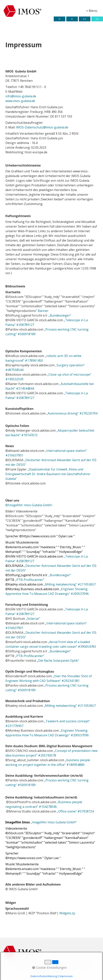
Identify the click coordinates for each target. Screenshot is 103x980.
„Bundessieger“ (59, 315)
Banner (43, 311)
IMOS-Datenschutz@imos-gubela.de (42, 127)
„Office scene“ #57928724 (75, 811)
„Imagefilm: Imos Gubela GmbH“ (54, 822)
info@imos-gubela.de (21, 96)
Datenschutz (58, 965)
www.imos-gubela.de (20, 101)
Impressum (38, 965)
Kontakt (84, 965)
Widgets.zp (68, 913)
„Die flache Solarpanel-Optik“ (58, 661)
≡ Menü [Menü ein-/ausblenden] (92, 11)
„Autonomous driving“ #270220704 (72, 413)
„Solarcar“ (33, 619)
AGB (72, 965)
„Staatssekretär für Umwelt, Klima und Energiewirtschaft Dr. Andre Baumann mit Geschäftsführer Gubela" (48, 474)
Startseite (21, 965)
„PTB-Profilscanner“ (30, 580)
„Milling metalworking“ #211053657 (70, 584)
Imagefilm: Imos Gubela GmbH (29, 505)
